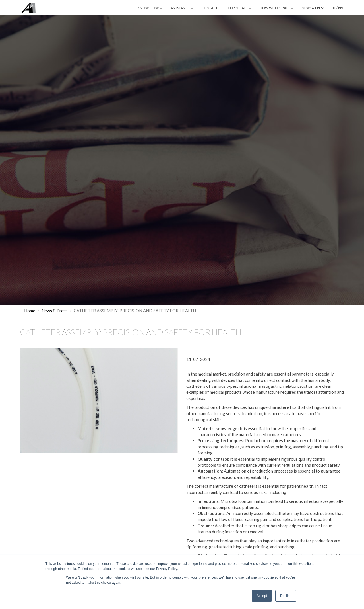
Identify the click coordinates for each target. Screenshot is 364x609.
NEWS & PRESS (313, 8)
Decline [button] (286, 596)
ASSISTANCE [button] (182, 8)
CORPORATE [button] (239, 8)
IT (334, 8)
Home (30, 311)
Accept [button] (262, 596)
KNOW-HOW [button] (150, 8)
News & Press (54, 311)
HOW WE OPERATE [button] (276, 8)
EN (340, 8)
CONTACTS (210, 8)
